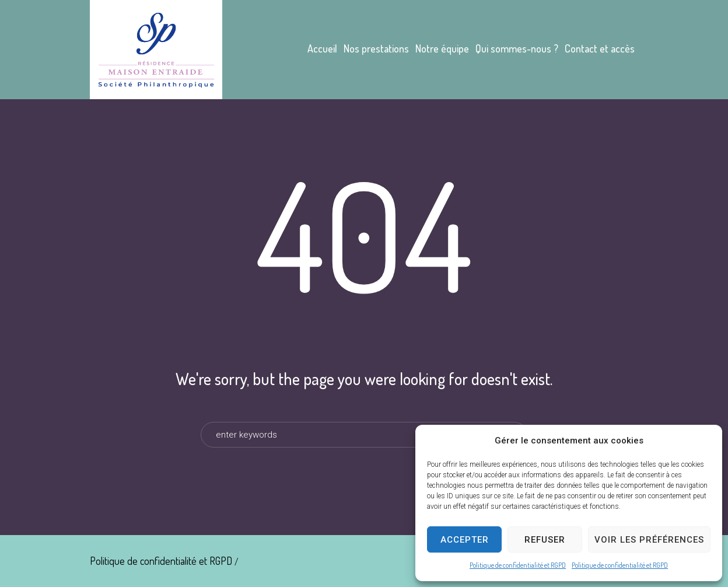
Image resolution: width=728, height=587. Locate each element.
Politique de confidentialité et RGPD (518, 565)
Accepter (465, 540)
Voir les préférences (649, 540)
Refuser (545, 540)
